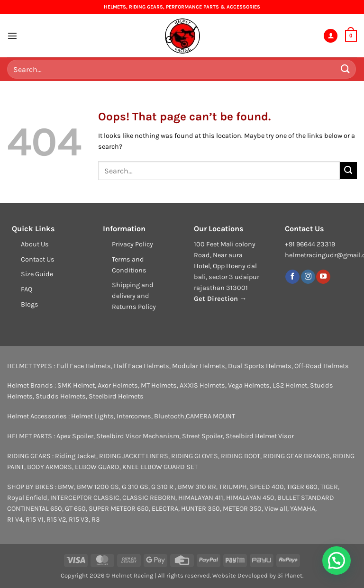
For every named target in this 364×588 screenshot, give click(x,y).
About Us (35, 244)
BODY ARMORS (50, 467)
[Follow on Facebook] (292, 277)
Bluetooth (169, 416)
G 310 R (163, 487)
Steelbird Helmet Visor (260, 436)
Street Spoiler (202, 436)
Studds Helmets (61, 396)
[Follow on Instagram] (308, 277)
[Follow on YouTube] (323, 277)
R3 (96, 520)
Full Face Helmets (84, 366)
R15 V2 (56, 520)
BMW (66, 487)
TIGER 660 (302, 487)
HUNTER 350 (200, 509)
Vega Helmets (249, 385)
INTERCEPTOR (71, 498)
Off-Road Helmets (322, 366)
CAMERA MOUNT (210, 416)
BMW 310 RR (197, 487)
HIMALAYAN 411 (201, 498)
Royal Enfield (27, 498)
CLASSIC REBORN (149, 498)
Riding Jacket (76, 456)
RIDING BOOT (241, 456)
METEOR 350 (242, 509)
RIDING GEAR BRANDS (296, 456)
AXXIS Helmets (202, 385)
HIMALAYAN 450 (250, 498)
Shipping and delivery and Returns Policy (134, 296)
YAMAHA (303, 509)
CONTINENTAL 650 (35, 509)
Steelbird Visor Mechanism (138, 436)
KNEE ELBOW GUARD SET (160, 467)
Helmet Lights (92, 416)
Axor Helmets (118, 385)
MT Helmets (159, 385)
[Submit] (346, 69)
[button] (12, 36)
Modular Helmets (199, 366)
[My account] (331, 36)
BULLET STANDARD (306, 498)
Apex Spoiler (75, 436)
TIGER (329, 487)
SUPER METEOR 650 (119, 509)
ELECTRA (165, 509)
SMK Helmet (76, 385)
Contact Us (38, 259)
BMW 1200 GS (98, 487)
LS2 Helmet (290, 385)
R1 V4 (15, 520)
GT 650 (75, 509)
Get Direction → (220, 299)
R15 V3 (79, 520)
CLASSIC (106, 498)
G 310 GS (135, 487)
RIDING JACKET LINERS (134, 456)
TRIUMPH (233, 487)
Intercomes (134, 416)
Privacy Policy (132, 244)
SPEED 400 (267, 487)
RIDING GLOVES (195, 456)
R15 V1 (35, 520)
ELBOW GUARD (97, 467)
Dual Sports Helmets (260, 366)
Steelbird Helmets (116, 396)
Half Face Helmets (141, 366)
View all (276, 509)
